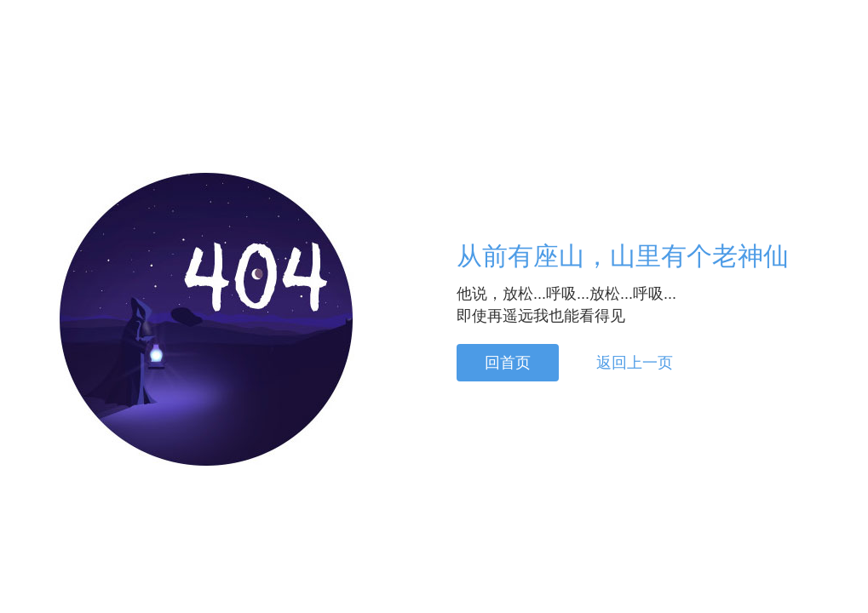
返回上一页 (635, 363)
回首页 (508, 363)
